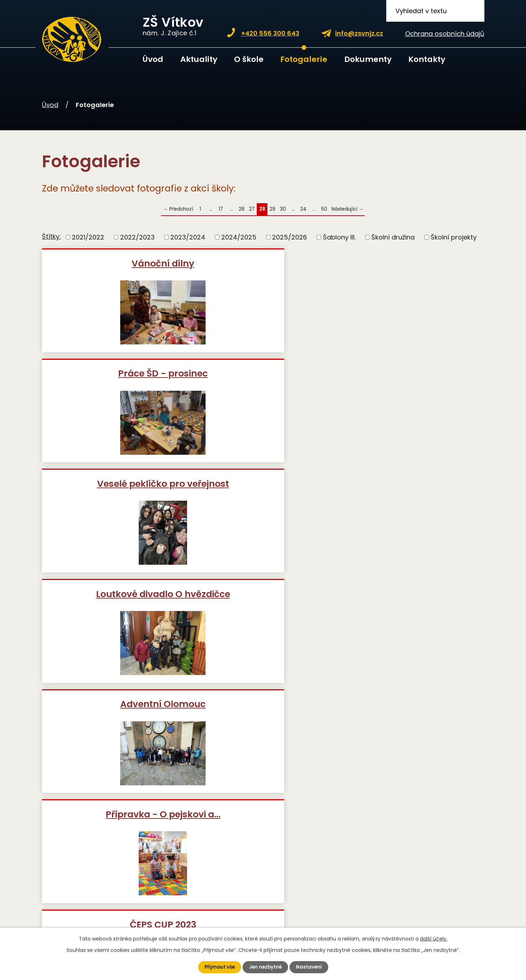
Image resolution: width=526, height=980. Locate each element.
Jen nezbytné (266, 967)
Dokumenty (368, 59)
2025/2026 (289, 237)
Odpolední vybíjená (262, 496)
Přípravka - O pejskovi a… (412, 380)
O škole (249, 59)
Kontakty (427, 59)
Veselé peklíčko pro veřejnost (412, 269)
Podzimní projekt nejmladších (113, 612)
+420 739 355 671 (131, 851)
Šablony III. (339, 237)
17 (221, 209)
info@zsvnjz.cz (359, 33)
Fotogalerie (304, 59)
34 (303, 209)
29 (272, 209)
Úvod (153, 59)
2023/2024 (188, 237)
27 (252, 209)
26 (242, 209)
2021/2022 (88, 237)
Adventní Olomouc (262, 380)
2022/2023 (137, 237)
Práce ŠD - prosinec (262, 263)
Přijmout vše (218, 967)
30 (283, 209)
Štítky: (51, 236)
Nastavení (311, 967)
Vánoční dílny (113, 263)
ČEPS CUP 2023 (113, 496)
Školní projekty (454, 237)
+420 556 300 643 (270, 33)
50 (324, 209)
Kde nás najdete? (374, 890)
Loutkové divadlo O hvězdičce (113, 385)
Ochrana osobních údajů (445, 34)
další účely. (434, 938)
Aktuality (199, 59)
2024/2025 (239, 237)
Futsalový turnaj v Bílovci (411, 496)
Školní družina (393, 237)
